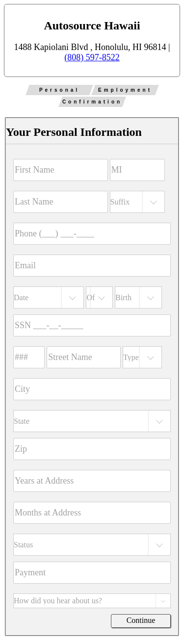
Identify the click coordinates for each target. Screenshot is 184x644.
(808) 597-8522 (92, 57)
